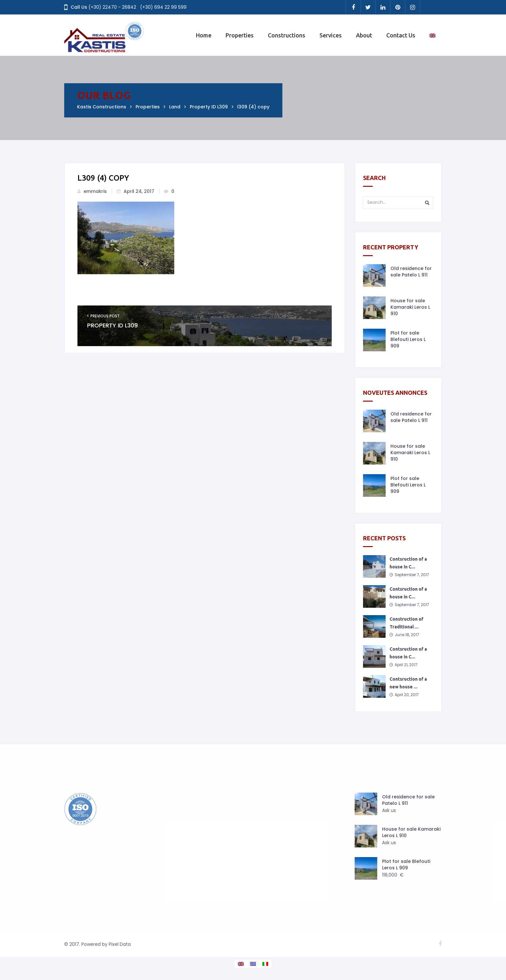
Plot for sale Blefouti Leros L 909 (408, 339)
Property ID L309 (112, 325)
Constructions (287, 35)
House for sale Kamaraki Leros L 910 (410, 307)
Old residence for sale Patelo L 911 (411, 272)
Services (331, 35)
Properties (240, 35)
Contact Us (401, 35)
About (364, 35)
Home (204, 35)
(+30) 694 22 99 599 (163, 7)
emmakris (95, 191)
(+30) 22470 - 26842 (112, 7)
